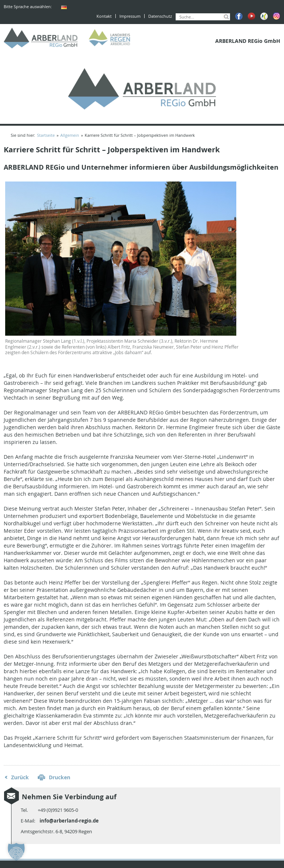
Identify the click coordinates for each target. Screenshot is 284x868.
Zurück (20, 777)
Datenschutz (160, 16)
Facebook (239, 16)
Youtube (251, 16)
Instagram (277, 16)
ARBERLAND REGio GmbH (41, 38)
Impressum (130, 16)
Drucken (60, 777)
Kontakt (104, 16)
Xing (264, 16)
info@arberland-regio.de (69, 821)
